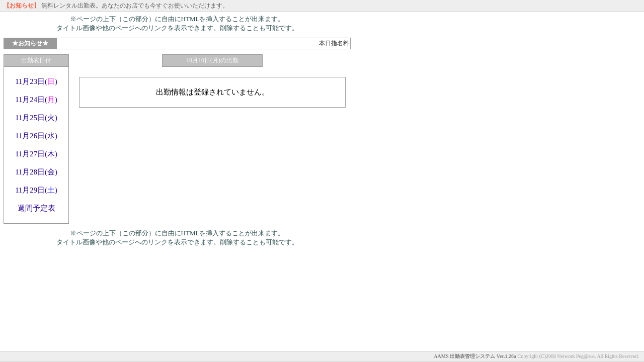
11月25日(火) (36, 118)
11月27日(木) (36, 154)
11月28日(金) (36, 172)
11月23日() (36, 81)
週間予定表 (36, 208)
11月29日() (36, 190)
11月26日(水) (36, 136)
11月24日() (36, 100)
